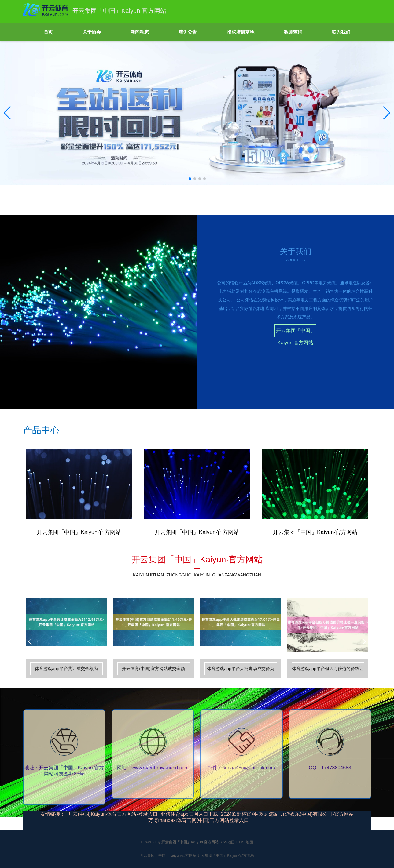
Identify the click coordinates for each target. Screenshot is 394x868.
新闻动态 (140, 32)
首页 (48, 32)
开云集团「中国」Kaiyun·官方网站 (296, 332)
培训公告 (188, 32)
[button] (387, 113)
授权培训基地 (241, 32)
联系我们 (341, 32)
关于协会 (92, 32)
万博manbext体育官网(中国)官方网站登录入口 (198, 820)
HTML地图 (244, 842)
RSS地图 (227, 842)
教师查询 (293, 32)
